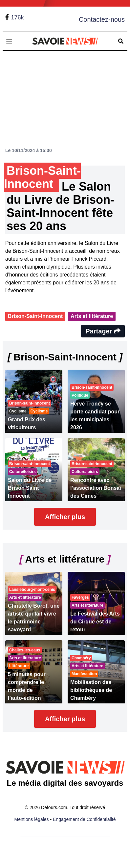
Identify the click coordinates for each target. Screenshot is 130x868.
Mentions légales (32, 819)
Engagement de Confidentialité (84, 819)
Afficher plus (65, 517)
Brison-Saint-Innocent (35, 316)
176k (17, 17)
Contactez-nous (102, 19)
